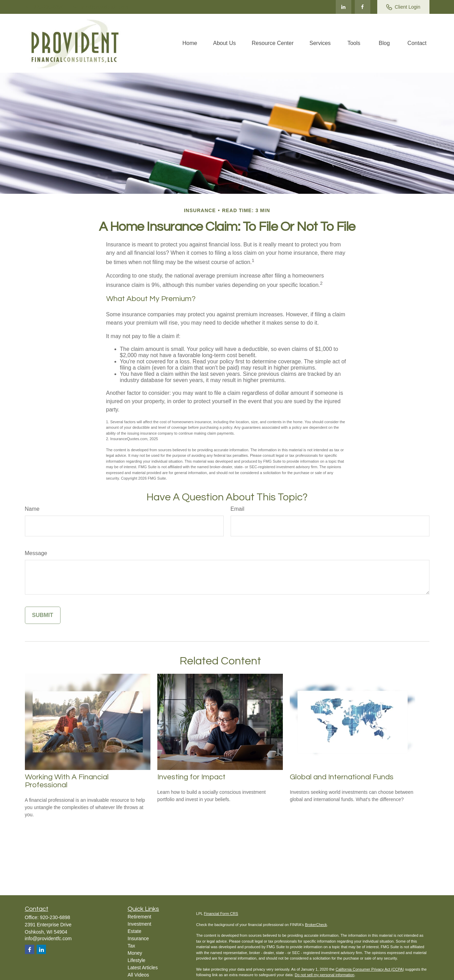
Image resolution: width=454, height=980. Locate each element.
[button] (190, 43)
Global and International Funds (342, 777)
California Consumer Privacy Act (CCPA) (370, 969)
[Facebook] (363, 7)
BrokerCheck (316, 925)
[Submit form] (43, 615)
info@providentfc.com (100, 7)
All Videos (138, 975)
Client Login (403, 7)
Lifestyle (136, 960)
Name (32, 509)
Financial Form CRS (221, 914)
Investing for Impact (191, 777)
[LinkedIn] (344, 7)
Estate (135, 931)
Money (135, 953)
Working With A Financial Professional (67, 781)
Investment (139, 924)
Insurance (138, 938)
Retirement (139, 917)
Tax (131, 946)
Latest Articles (143, 968)
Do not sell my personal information (324, 975)
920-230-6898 (44, 7)
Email (238, 509)
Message (36, 553)
